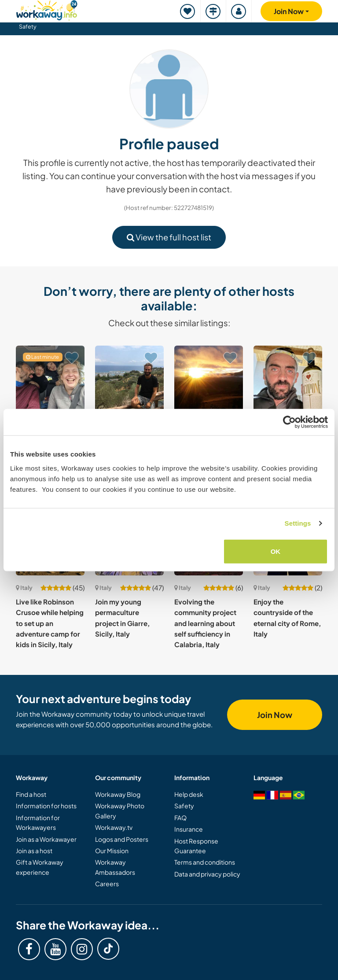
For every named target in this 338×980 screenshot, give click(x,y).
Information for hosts (46, 806)
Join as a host (34, 851)
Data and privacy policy (207, 874)
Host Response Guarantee (196, 846)
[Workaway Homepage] (47, 9)
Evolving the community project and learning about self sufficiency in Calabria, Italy (205, 623)
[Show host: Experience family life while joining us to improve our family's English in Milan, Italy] (50, 380)
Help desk (189, 794)
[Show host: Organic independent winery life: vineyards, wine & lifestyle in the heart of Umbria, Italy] (288, 380)
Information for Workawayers (38, 822)
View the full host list (169, 237)
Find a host (31, 794)
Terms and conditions (205, 862)
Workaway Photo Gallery (120, 811)
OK (276, 551)
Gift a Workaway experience (40, 867)
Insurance (189, 829)
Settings (298, 523)
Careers (107, 884)
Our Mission (112, 851)
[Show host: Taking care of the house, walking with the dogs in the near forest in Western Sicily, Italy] (209, 380)
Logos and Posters (122, 839)
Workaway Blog (118, 794)
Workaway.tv (114, 827)
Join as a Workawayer (46, 839)
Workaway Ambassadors (115, 867)
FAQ (180, 818)
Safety (28, 26)
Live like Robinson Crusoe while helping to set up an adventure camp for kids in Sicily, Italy (50, 623)
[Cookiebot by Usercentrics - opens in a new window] (289, 422)
